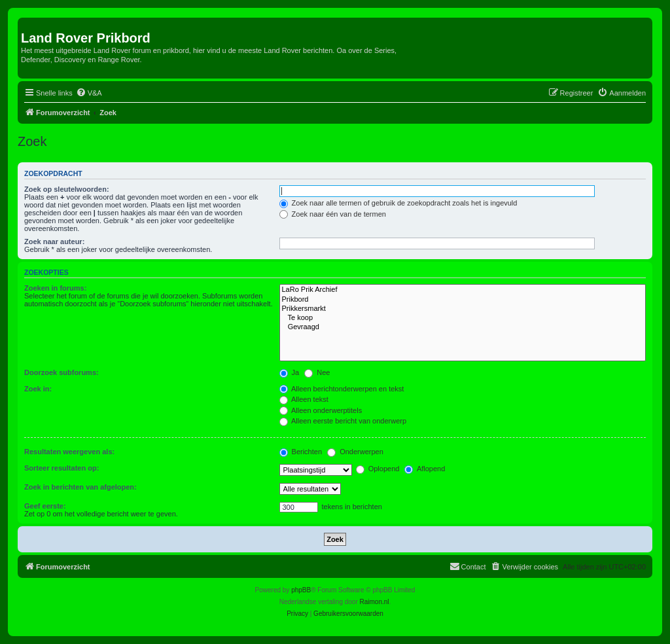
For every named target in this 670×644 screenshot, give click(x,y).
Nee (317, 372)
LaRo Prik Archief (463, 290)
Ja (290, 372)
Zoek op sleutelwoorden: (67, 189)
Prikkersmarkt (463, 309)
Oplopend (378, 469)
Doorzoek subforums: (62, 372)
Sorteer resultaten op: (62, 468)
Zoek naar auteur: (54, 241)
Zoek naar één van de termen (333, 214)
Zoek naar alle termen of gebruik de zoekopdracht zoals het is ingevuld (398, 203)
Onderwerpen (355, 452)
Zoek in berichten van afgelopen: (80, 487)
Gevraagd (463, 327)
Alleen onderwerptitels (321, 410)
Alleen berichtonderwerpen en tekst (342, 389)
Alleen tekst (304, 399)
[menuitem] (89, 93)
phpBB (301, 590)
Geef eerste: (45, 506)
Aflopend (425, 469)
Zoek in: (38, 389)
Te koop (463, 318)
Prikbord (463, 300)
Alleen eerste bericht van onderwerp (343, 421)
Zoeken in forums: (55, 288)
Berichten (301, 452)
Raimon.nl (375, 602)
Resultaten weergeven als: (69, 452)
